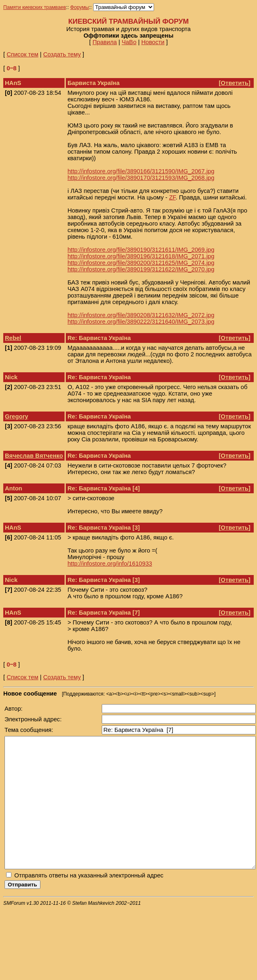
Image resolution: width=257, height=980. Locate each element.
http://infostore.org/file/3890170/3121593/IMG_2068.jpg (141, 178)
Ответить (235, 83)
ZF (172, 197)
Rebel (13, 338)
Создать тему (62, 54)
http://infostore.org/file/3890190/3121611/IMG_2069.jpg (141, 250)
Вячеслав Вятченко (34, 456)
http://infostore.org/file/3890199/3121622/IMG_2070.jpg (141, 269)
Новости (153, 42)
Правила (105, 42)
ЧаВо (129, 42)
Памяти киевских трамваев (35, 7)
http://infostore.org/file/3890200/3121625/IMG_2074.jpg (141, 263)
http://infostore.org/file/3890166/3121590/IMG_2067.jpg (141, 171)
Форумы (80, 7)
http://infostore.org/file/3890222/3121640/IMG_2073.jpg (141, 322)
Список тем (22, 54)
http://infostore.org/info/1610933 (110, 564)
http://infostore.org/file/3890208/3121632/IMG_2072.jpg (141, 315)
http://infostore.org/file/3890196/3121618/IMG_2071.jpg (141, 256)
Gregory (17, 416)
